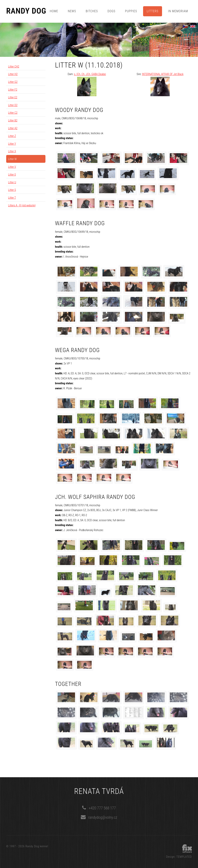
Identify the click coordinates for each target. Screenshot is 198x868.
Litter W (12, 159)
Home (54, 11)
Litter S (12, 190)
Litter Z (12, 136)
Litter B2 (13, 120)
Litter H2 (13, 74)
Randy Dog (26, 11)
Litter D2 (13, 105)
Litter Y (12, 144)
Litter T (12, 198)
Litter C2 (13, 113)
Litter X (12, 151)
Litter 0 (12, 175)
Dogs (111, 11)
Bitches (92, 11)
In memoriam (178, 11)
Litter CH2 (14, 67)
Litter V (12, 167)
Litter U (12, 182)
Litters (153, 11)
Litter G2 (13, 82)
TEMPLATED (184, 857)
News (72, 11)
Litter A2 (13, 128)
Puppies (131, 11)
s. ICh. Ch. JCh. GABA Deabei (90, 74)
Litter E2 (13, 97)
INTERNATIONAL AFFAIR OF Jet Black (163, 74)
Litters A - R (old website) (22, 205)
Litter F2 (13, 90)
